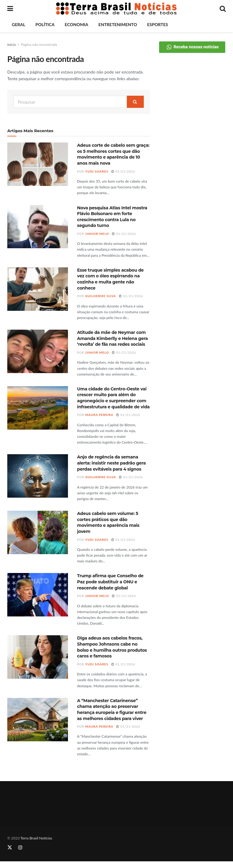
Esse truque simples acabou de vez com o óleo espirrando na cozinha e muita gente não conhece (110, 279)
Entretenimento (118, 24)
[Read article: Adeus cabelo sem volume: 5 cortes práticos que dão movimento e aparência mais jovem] (38, 532)
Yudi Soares (97, 171)
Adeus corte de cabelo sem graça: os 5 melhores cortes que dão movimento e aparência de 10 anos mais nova (113, 154)
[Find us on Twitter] (10, 847)
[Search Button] (223, 9)
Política (45, 24)
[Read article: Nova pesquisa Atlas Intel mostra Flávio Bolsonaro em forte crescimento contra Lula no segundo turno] (38, 227)
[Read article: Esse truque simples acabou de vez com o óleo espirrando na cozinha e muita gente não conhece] (38, 289)
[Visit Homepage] (116, 9)
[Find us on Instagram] (20, 847)
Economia (76, 24)
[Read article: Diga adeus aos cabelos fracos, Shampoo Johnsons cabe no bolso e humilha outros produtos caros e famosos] (38, 657)
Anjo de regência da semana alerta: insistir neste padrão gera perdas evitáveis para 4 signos (111, 463)
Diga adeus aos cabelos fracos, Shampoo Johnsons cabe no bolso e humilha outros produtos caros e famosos (112, 647)
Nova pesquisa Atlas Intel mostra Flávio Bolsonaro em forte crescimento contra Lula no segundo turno (112, 217)
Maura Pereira (99, 415)
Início (12, 45)
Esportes (158, 24)
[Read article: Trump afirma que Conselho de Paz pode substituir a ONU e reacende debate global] (38, 595)
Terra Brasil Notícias (36, 838)
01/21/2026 (123, 171)
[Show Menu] (10, 9)
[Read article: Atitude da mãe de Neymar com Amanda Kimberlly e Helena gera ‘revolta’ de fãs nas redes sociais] (38, 351)
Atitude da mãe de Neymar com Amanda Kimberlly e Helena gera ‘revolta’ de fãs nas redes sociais (112, 338)
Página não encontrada (39, 45)
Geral (19, 24)
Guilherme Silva (101, 296)
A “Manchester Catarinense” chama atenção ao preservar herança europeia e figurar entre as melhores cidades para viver (112, 710)
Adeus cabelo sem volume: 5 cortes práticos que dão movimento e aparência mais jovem (108, 522)
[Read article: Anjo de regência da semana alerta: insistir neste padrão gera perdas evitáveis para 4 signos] (38, 476)
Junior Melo (97, 234)
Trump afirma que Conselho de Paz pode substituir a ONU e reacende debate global (110, 582)
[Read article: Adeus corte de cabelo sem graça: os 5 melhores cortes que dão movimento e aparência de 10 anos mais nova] (38, 164)
